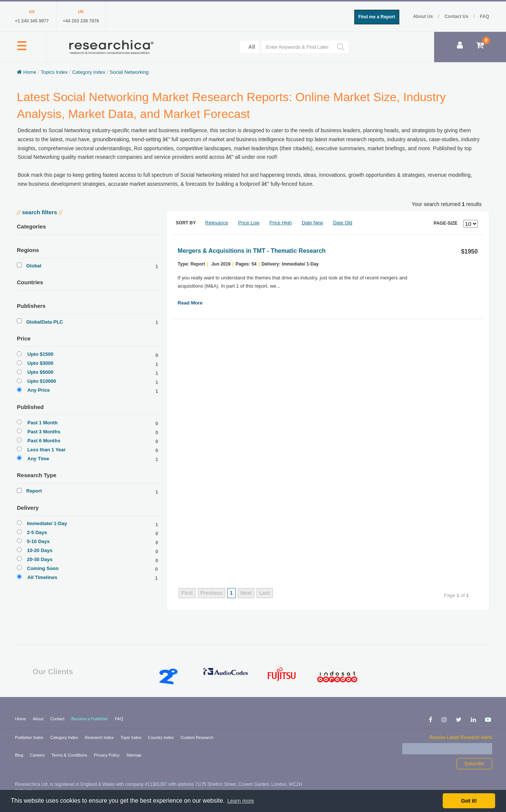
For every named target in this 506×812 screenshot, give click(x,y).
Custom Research (197, 737)
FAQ (484, 16)
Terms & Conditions (70, 755)
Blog (20, 755)
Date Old (343, 223)
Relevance (217, 223)
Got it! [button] (469, 801)
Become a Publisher (90, 719)
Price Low (249, 223)
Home (21, 719)
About (39, 719)
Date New (313, 223)
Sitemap (134, 755)
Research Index (100, 737)
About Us (424, 16)
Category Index (65, 737)
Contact (58, 719)
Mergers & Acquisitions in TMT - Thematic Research (252, 251)
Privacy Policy (107, 755)
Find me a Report (377, 17)
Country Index (161, 737)
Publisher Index (30, 737)
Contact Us (457, 16)
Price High (281, 223)
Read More (190, 303)
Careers (38, 755)
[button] (22, 50)
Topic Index (132, 737)
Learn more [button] (241, 801)
